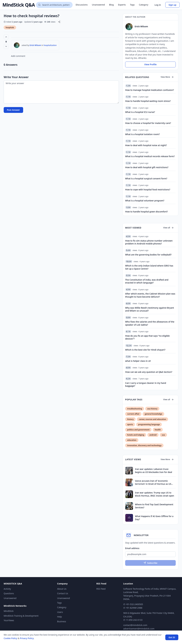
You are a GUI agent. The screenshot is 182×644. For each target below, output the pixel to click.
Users (60, 612)
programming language (149, 424)
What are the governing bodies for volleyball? (148, 255)
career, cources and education (152, 419)
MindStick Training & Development (21, 616)
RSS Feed (101, 589)
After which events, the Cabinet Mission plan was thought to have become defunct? (150, 295)
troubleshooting (135, 409)
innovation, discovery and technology (144, 445)
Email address (132, 548)
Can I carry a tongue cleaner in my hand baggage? (146, 384)
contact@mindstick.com (135, 625)
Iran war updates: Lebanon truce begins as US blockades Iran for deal (154, 470)
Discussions (82, 5)
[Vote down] (6, 46)
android (153, 435)
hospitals (10, 27)
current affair (133, 414)
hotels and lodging (136, 435)
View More (167, 77)
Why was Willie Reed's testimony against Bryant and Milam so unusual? (150, 309)
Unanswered (98, 5)
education (132, 440)
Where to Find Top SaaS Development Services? (154, 506)
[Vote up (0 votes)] (6, 37)
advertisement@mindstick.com (139, 629)
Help (60, 617)
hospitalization (50, 45)
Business (62, 621)
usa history (152, 409)
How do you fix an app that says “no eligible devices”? (147, 337)
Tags (132, 5)
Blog (111, 5)
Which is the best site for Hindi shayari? (145, 350)
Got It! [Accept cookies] (172, 637)
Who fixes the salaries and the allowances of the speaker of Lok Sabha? (150, 323)
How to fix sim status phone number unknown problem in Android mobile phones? (149, 242)
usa (163, 435)
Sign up (172, 5)
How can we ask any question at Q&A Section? (149, 372)
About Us (62, 589)
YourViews (9, 620)
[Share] (59, 22)
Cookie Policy (10, 638)
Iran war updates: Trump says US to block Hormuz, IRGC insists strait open (155, 494)
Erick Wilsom (35, 45)
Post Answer (13, 110)
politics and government (138, 430)
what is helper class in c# (138, 361)
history (130, 419)
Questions (9, 593)
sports (130, 424)
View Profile (150, 64)
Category (144, 5)
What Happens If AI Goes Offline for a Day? (154, 518)
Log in (158, 5)
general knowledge (153, 414)
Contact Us (63, 593)
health (158, 430)
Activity (7, 589)
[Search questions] (54, 5)
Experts (122, 5)
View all (168, 228)
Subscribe (150, 563)
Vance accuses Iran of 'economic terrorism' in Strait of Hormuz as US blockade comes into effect (153, 482)
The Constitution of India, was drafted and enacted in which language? (147, 281)
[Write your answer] (61, 92)
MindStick (9, 611)
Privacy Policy (27, 638)
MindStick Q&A (19, 5)
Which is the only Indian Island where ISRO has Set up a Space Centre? (149, 267)
